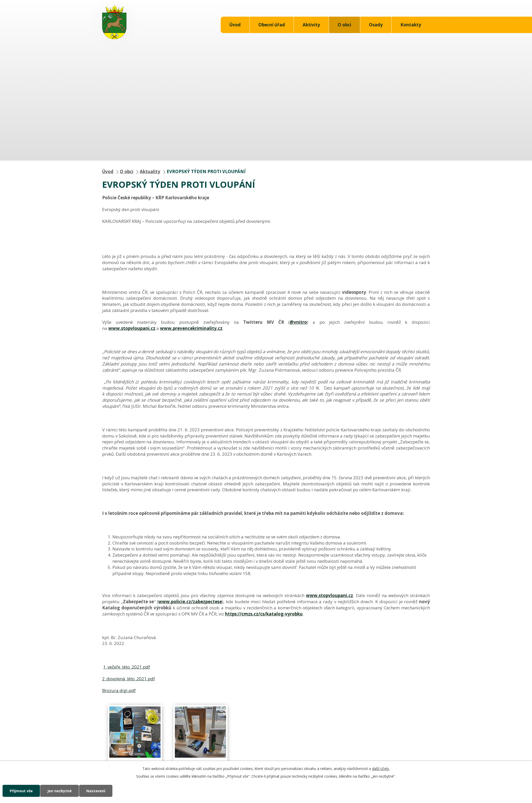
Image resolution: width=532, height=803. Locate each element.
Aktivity (311, 25)
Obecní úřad (272, 25)
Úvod (235, 25)
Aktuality (150, 171)
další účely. (381, 769)
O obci (344, 25)
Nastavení (96, 791)
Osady (376, 25)
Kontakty (411, 25)
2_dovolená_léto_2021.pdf (129, 679)
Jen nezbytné (60, 791)
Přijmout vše (21, 791)
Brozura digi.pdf (119, 690)
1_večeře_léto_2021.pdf (127, 667)
